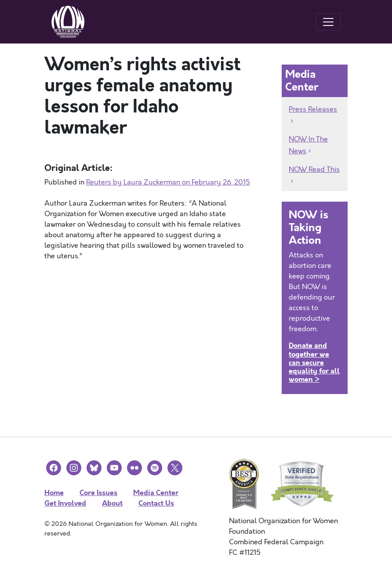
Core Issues (98, 493)
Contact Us (156, 503)
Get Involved (65, 503)
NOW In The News (308, 145)
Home (54, 493)
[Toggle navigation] (328, 22)
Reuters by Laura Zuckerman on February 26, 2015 (168, 182)
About (112, 503)
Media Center (156, 493)
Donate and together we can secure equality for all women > (314, 362)
